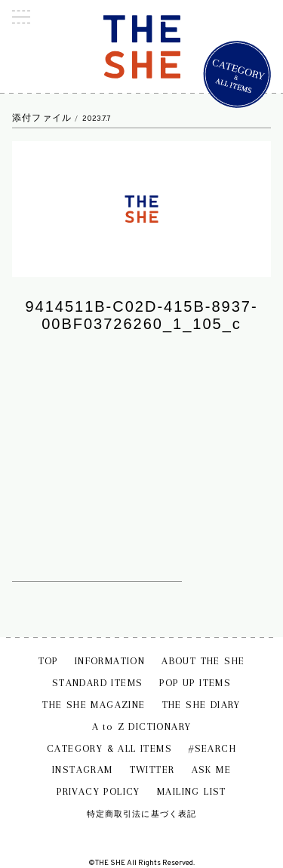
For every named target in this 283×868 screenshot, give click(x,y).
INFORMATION (110, 661)
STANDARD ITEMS (98, 683)
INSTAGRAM (83, 770)
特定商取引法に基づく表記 (141, 814)
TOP (48, 661)
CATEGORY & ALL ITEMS (109, 748)
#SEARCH (212, 748)
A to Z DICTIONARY (142, 726)
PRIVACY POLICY (98, 791)
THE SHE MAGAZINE (94, 705)
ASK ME (211, 770)
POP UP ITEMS (195, 683)
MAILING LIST (192, 791)
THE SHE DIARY (201, 705)
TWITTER (152, 770)
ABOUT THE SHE (203, 661)
